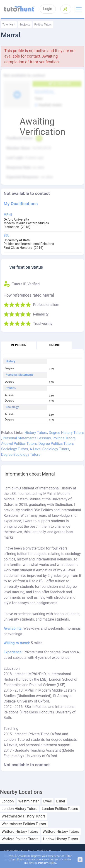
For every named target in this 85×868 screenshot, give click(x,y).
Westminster (29, 801)
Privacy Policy (47, 863)
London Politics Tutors (60, 809)
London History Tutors (19, 809)
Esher (61, 801)
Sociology (12, 407)
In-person (19, 345)
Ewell (47, 801)
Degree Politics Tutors (56, 444)
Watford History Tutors (20, 832)
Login (48, 9)
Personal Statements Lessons (27, 438)
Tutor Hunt (9, 25)
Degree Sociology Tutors (21, 454)
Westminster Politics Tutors (24, 824)
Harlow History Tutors (61, 839)
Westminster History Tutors (24, 816)
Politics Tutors (43, 25)
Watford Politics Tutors (20, 839)
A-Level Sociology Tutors (50, 449)
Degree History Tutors (66, 433)
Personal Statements (19, 375)
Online (55, 345)
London (8, 801)
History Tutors (36, 433)
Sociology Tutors (15, 449)
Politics (11, 388)
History (10, 361)
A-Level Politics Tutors (19, 444)
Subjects (25, 25)
